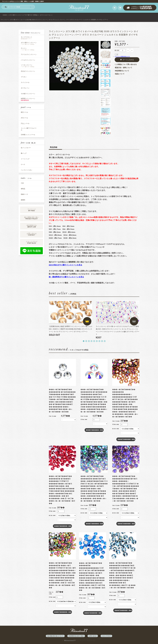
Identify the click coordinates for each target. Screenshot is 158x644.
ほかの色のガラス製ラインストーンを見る (66, 265)
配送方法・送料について (123, 68)
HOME (5, 15)
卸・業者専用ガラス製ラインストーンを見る (66, 277)
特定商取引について (122, 71)
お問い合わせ (93, 636)
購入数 (117, 50)
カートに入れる (127, 60)
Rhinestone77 (70, 640)
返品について (120, 74)
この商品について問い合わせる (126, 64)
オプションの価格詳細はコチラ (122, 56)
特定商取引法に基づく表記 (76, 636)
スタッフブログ (106, 636)
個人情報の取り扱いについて (55, 636)
